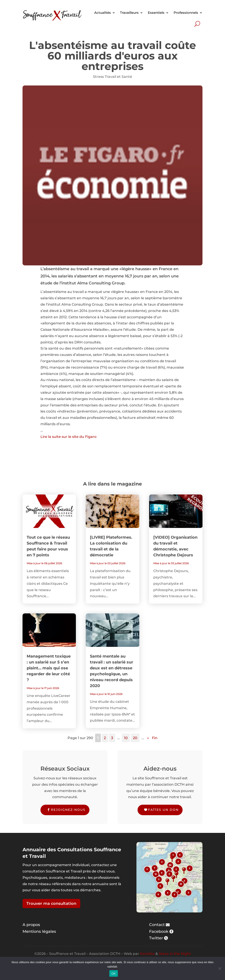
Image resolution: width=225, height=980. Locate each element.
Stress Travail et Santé (112, 77)
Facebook (159, 931)
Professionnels (186, 13)
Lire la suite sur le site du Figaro (68, 437)
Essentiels (156, 13)
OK (114, 974)
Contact (157, 925)
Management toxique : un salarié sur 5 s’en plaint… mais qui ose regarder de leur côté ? (49, 668)
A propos (31, 925)
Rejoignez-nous (68, 810)
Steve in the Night (175, 954)
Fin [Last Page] (155, 738)
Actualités (103, 13)
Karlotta (147, 954)
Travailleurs (129, 13)
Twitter (156, 938)
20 (135, 738)
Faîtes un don (163, 810)
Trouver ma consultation (51, 903)
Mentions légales (39, 931)
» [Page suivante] (148, 738)
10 (126, 738)
